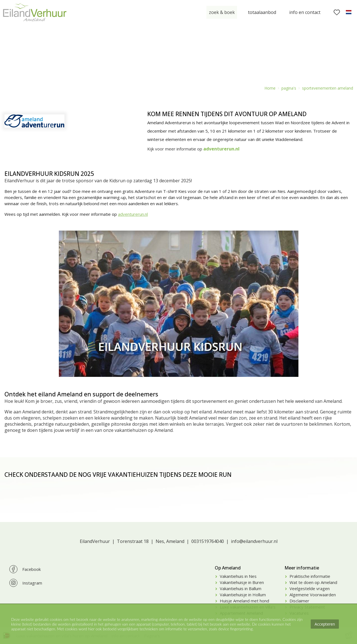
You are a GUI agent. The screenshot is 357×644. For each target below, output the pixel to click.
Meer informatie (302, 568)
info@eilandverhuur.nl (254, 541)
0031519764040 (208, 541)
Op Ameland (228, 568)
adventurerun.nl (133, 214)
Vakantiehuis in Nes (238, 576)
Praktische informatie (310, 576)
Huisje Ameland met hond (244, 601)
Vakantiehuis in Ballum (241, 588)
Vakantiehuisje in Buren (242, 582)
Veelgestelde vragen (310, 588)
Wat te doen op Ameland (313, 582)
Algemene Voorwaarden (313, 595)
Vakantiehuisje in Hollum (243, 595)
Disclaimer (299, 601)
